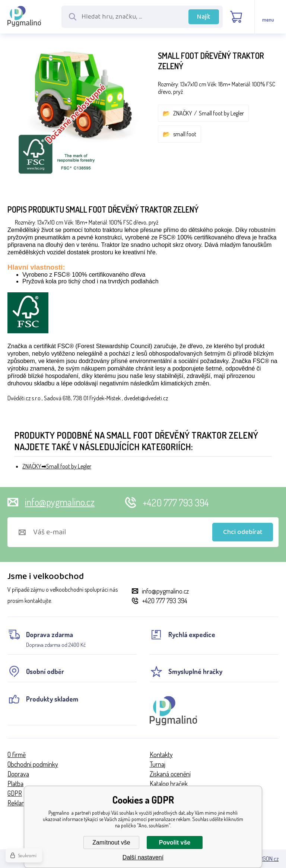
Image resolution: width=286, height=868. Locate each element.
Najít (204, 17)
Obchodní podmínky (33, 764)
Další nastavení (143, 857)
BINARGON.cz (263, 859)
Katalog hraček (169, 783)
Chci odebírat (243, 532)
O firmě (17, 754)
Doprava (18, 774)
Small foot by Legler (221, 113)
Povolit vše (175, 842)
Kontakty (161, 754)
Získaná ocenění (170, 774)
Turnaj (158, 764)
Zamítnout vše (111, 842)
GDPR (15, 793)
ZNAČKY (183, 113)
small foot (185, 134)
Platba (15, 783)
